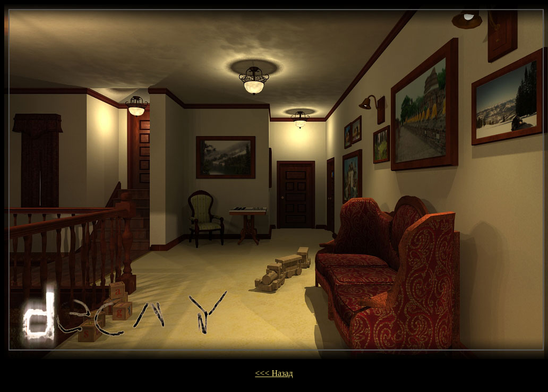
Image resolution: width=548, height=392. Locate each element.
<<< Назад (274, 373)
